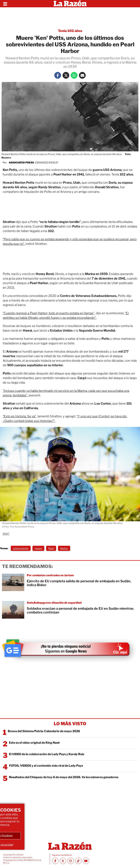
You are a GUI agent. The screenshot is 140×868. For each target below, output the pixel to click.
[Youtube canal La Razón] (86, 861)
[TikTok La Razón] (78, 861)
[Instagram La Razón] (71, 861)
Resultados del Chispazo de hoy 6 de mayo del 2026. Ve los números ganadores (64, 777)
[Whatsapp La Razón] (74, 75)
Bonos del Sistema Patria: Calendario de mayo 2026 (44, 731)
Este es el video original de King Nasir (34, 743)
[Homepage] (70, 4)
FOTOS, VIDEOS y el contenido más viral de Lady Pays (46, 766)
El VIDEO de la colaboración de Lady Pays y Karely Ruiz (47, 754)
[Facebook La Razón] (58, 75)
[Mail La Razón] (82, 75)
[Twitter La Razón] (66, 75)
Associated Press (21, 162)
